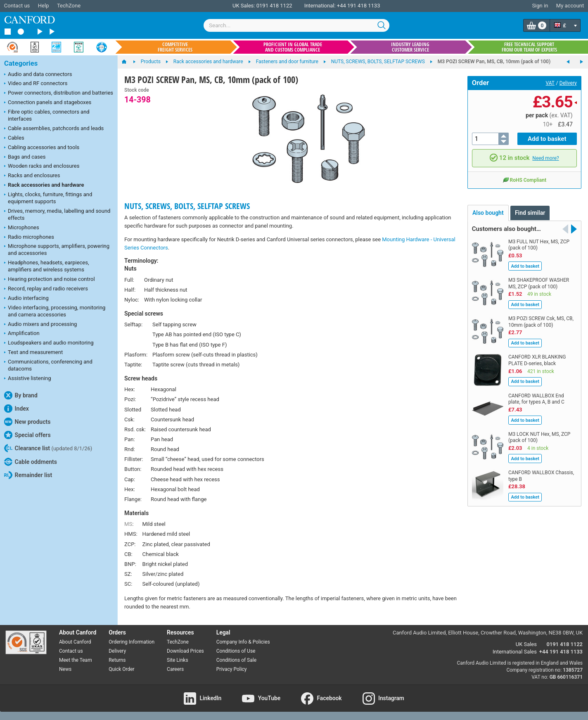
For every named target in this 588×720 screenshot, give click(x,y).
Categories (21, 63)
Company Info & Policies (243, 642)
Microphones (22, 228)
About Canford (75, 642)
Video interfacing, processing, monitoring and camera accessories (55, 311)
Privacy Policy (232, 669)
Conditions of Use (236, 651)
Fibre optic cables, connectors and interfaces (47, 115)
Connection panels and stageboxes (48, 103)
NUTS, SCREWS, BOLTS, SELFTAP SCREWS (187, 206)
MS (128, 524)
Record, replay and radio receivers (46, 289)
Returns (117, 660)
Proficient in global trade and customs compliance (293, 47)
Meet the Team (76, 660)
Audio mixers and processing (40, 325)
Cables (14, 138)
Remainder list (28, 475)
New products (27, 422)
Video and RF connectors (36, 84)
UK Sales (526, 644)
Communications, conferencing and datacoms (48, 365)
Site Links (178, 660)
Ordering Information (132, 642)
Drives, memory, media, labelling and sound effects (57, 214)
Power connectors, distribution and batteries (59, 93)
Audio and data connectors (38, 75)
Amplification (22, 334)
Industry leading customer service (410, 47)
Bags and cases (25, 157)
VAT (550, 83)
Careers (175, 669)
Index (17, 409)
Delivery (568, 83)
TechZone (69, 6)
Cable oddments (31, 462)
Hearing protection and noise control (50, 280)
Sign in (540, 6)
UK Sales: (244, 6)
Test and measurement (33, 353)
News (65, 669)
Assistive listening (28, 379)
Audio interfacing (26, 299)
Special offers (27, 435)
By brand (21, 395)
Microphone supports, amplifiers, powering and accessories (57, 250)
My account (570, 6)
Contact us (17, 6)
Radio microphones (29, 238)
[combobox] (296, 25)
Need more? (545, 158)
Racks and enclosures (32, 176)
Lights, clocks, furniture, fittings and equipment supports (48, 198)
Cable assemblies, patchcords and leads (54, 129)
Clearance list (48, 448)
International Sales (515, 652)
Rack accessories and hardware (44, 185)
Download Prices (185, 651)
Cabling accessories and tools (42, 148)
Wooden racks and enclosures (42, 166)
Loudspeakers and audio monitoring (49, 343)
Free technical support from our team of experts (529, 47)
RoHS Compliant (524, 179)
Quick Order (121, 669)
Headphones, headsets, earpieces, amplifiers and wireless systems (47, 266)
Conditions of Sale (236, 660)
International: (320, 6)
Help (44, 6)
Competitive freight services (175, 47)
